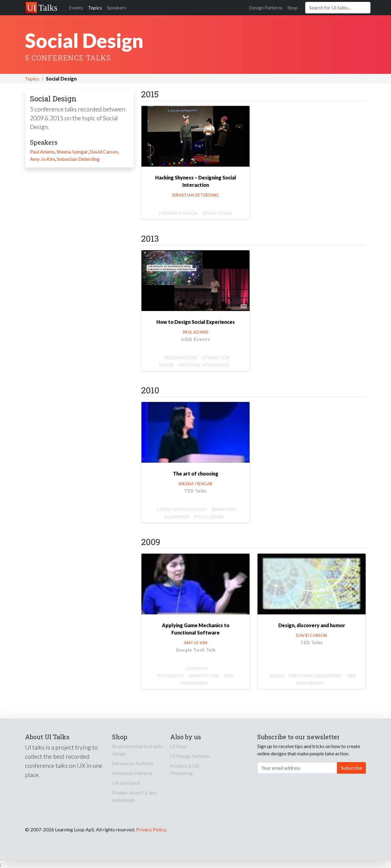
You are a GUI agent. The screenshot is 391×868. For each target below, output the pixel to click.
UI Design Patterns (190, 756)
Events (76, 7)
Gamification (204, 676)
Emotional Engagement (315, 676)
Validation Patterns (132, 773)
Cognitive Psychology (182, 509)
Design (277, 676)
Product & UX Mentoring (185, 769)
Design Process (180, 358)
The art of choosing (196, 474)
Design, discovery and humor (312, 625)
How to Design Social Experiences (196, 322)
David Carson (104, 152)
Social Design (217, 213)
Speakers (117, 7)
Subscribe (351, 768)
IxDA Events (195, 339)
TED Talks (195, 491)
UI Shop (178, 746)
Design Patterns (266, 7)
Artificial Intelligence (204, 365)
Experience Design (178, 213)
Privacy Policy (151, 829)
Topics (95, 7)
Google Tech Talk (195, 650)
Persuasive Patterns (133, 763)
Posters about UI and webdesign (134, 796)
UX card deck (126, 783)
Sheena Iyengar (72, 152)
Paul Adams (42, 152)
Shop (293, 7)
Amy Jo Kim (42, 159)
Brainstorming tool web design (137, 750)
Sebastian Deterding (78, 159)
